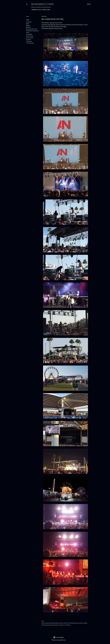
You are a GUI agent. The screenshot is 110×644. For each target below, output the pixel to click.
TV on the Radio (30, 43)
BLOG (39, 10)
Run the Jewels (30, 38)
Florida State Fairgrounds (32, 31)
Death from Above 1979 (32, 29)
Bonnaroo (34, 10)
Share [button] (27, 16)
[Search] (89, 4)
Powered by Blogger (59, 637)
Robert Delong (30, 36)
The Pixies (29, 39)
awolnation (29, 22)
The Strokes (29, 41)
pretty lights (29, 34)
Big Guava (28, 27)
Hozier (28, 32)
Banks (28, 24)
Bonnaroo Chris (42, 4)
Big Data (28, 25)
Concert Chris (45, 10)
